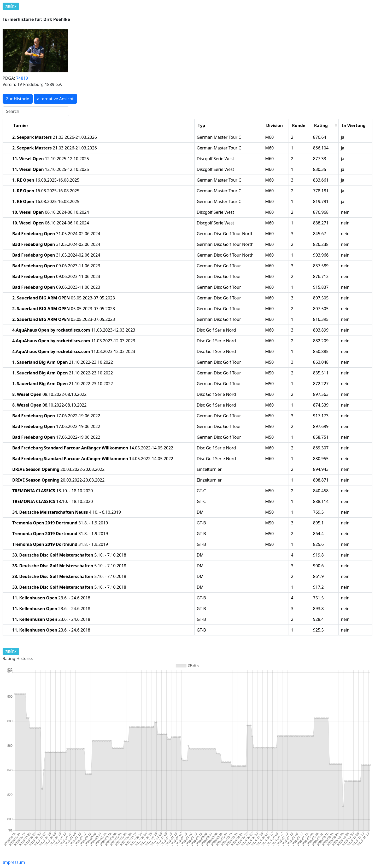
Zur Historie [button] (18, 99)
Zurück (11, 6)
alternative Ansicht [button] (55, 99)
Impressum (14, 862)
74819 (22, 78)
